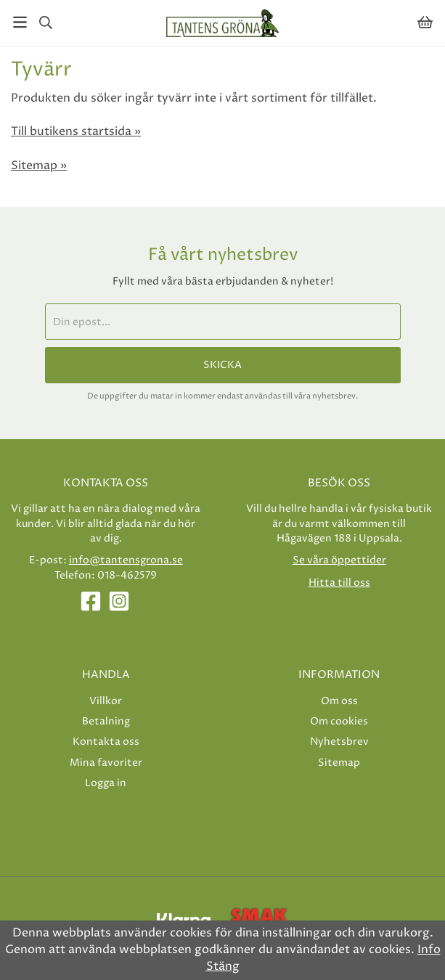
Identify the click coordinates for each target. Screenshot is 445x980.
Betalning (106, 721)
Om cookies (339, 721)
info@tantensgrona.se (126, 560)
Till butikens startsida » (76, 131)
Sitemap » (39, 166)
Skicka (222, 365)
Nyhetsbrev (339, 742)
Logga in (106, 783)
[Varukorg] (425, 22)
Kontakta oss (106, 742)
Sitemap (339, 763)
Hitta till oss (339, 583)
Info (429, 950)
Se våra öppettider (339, 560)
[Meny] (20, 22)
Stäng (223, 966)
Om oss (339, 701)
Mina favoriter (106, 763)
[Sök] (45, 23)
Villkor (106, 701)
